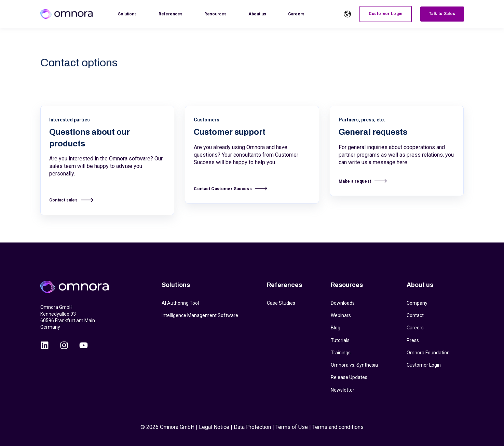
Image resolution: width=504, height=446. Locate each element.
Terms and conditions (338, 427)
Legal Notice (214, 427)
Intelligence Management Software (200, 315)
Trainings (341, 353)
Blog (336, 328)
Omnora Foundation (428, 353)
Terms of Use (292, 427)
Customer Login (424, 365)
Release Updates (349, 377)
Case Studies (281, 303)
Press (413, 340)
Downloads (343, 303)
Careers (415, 328)
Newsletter (343, 390)
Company (417, 303)
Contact (415, 315)
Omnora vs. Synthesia (354, 365)
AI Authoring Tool (180, 303)
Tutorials (340, 340)
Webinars (341, 315)
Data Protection (252, 427)
